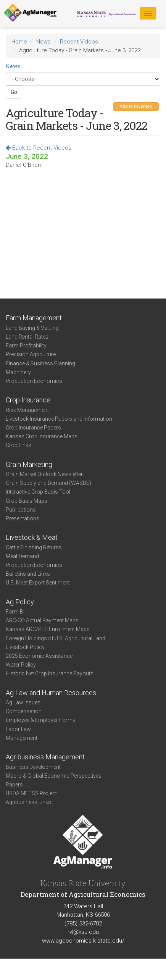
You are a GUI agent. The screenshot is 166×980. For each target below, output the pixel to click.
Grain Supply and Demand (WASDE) (48, 483)
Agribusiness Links (28, 802)
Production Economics (34, 381)
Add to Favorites (136, 106)
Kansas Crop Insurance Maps (42, 436)
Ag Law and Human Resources (51, 693)
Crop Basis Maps (27, 501)
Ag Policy (20, 602)
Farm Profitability (26, 346)
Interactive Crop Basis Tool (38, 492)
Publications (21, 510)
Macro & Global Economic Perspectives (54, 776)
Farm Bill (16, 612)
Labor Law (18, 729)
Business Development (33, 767)
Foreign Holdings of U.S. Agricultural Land (56, 638)
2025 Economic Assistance (39, 656)
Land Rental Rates (27, 337)
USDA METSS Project (31, 793)
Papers (14, 785)
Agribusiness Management (45, 757)
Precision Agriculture (31, 354)
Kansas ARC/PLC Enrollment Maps (48, 629)
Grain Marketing (29, 464)
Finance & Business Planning (40, 363)
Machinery (18, 372)
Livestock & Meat (32, 537)
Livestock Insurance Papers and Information (59, 419)
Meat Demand (22, 556)
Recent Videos (79, 42)
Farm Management (34, 318)
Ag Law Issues (23, 702)
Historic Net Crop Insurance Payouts (50, 673)
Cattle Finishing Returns (34, 547)
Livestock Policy (25, 647)
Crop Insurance (28, 400)
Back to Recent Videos (39, 148)
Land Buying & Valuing (32, 328)
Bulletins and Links (28, 574)
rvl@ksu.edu (83, 932)
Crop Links (19, 445)
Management (22, 738)
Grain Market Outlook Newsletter (44, 474)
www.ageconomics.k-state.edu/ (83, 941)
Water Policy (21, 665)
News (44, 42)
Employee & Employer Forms (41, 720)
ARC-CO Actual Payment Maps (42, 620)
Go (14, 92)
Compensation (24, 711)
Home (19, 42)
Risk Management (27, 410)
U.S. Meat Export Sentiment (38, 583)
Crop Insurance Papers (33, 428)
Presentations (23, 518)
